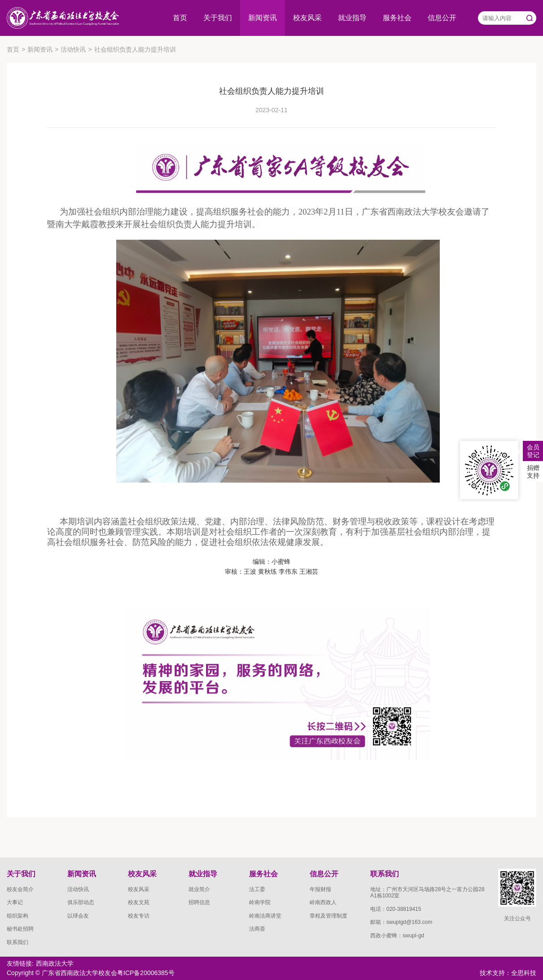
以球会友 (78, 916)
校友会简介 (20, 889)
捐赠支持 (533, 472)
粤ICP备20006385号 (146, 973)
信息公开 (442, 18)
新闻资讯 (263, 18)
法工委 (257, 889)
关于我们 (218, 18)
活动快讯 (73, 49)
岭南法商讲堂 (265, 916)
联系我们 (18, 942)
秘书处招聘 (20, 929)
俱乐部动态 (81, 902)
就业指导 (352, 18)
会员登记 (533, 451)
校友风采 (307, 18)
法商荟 (257, 929)
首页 (180, 18)
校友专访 (139, 916)
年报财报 (320, 889)
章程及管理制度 (328, 916)
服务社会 (397, 18)
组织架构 (18, 916)
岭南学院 (260, 902)
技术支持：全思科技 (508, 973)
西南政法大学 (55, 963)
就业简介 (199, 889)
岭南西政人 (323, 902)
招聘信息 (199, 902)
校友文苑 (139, 902)
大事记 (15, 902)
